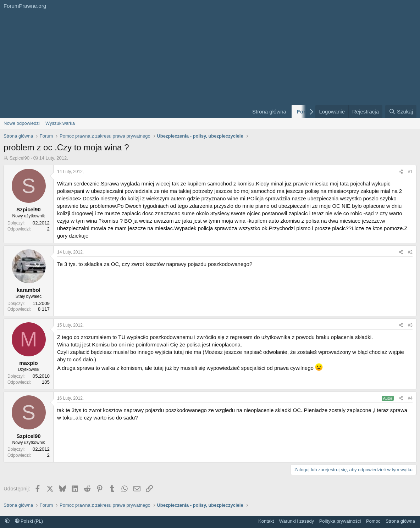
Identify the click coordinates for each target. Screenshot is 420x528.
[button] (7, 521)
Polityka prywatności (340, 521)
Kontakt (266, 521)
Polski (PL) (29, 521)
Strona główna (269, 112)
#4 (410, 398)
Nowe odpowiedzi (22, 123)
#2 (410, 252)
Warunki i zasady (297, 521)
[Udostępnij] (401, 172)
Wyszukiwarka (60, 123)
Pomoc (373, 521)
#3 (410, 325)
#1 (410, 172)
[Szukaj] (401, 112)
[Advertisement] (122, 65)
